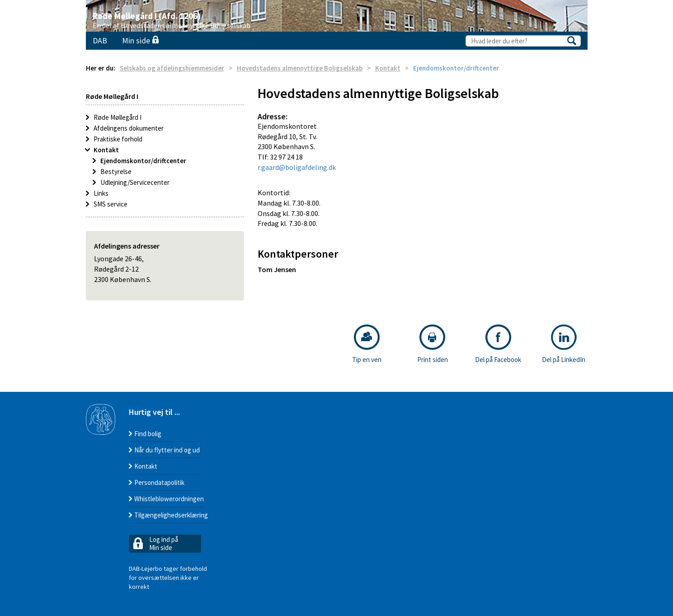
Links (101, 193)
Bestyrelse (116, 172)
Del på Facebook (498, 344)
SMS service (111, 204)
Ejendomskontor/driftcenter (143, 161)
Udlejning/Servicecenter (135, 182)
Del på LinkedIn (564, 344)
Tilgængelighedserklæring (171, 515)
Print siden (433, 344)
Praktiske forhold (118, 139)
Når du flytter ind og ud (167, 450)
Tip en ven (367, 344)
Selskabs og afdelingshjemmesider (172, 68)
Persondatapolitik (159, 482)
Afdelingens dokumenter (129, 128)
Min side (140, 40)
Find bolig (148, 434)
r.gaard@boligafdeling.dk (297, 167)
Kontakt (388, 68)
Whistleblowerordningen (169, 499)
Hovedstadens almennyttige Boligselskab (300, 68)
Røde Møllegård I (118, 117)
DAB (100, 40)
